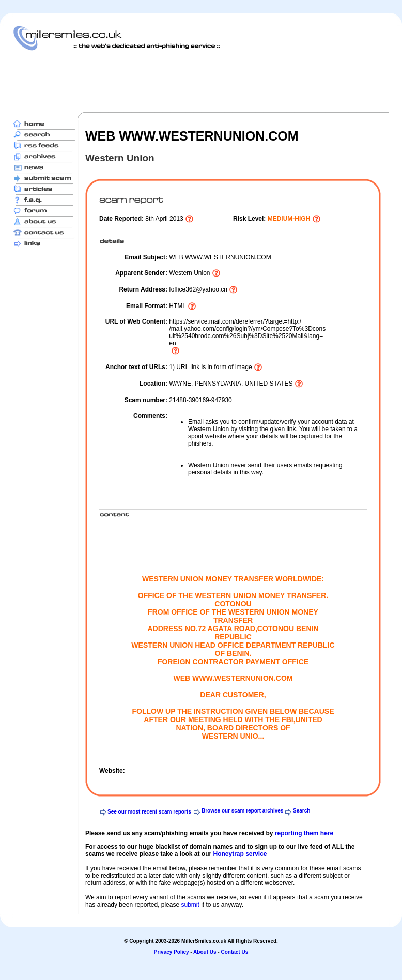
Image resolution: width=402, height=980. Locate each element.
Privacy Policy (172, 952)
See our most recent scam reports (149, 812)
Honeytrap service (240, 854)
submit (190, 905)
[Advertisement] (201, 81)
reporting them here (304, 833)
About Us (205, 952)
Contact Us (234, 952)
